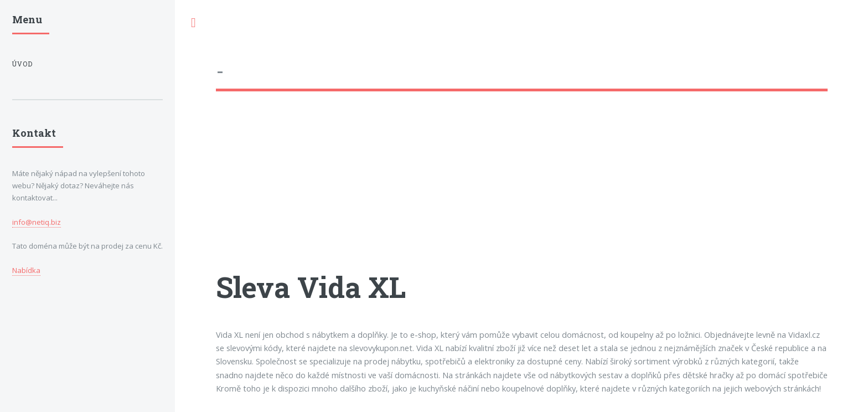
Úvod (22, 64)
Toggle (193, 23)
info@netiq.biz (37, 222)
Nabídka (26, 270)
